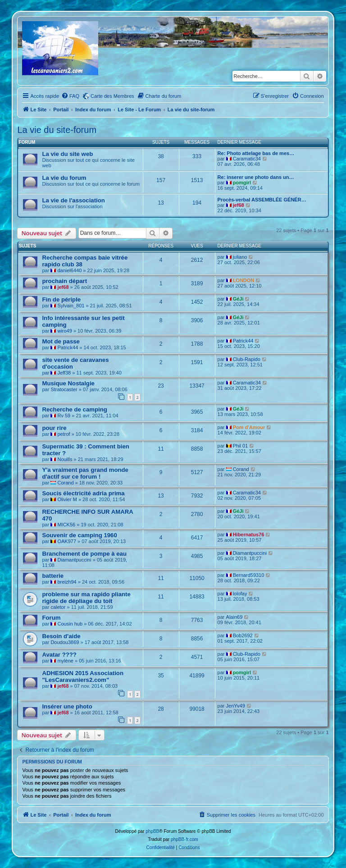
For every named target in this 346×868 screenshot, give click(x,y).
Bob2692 (243, 635)
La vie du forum (64, 178)
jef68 (239, 205)
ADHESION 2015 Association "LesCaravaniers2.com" (83, 676)
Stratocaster (64, 389)
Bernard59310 (249, 575)
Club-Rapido (247, 359)
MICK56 (66, 525)
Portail (61, 110)
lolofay (240, 594)
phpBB (152, 831)
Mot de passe (61, 341)
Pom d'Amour (249, 427)
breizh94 (67, 582)
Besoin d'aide (61, 636)
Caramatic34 (247, 159)
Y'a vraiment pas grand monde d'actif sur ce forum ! (85, 473)
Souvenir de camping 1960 (79, 535)
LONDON (244, 280)
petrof (64, 434)
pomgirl (242, 183)
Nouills (65, 459)
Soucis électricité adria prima (83, 493)
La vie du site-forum (57, 130)
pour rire (54, 428)
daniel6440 (69, 270)
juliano (240, 257)
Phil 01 (241, 446)
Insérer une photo (67, 706)
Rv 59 (64, 416)
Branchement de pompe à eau (84, 554)
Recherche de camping (74, 409)
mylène (65, 661)
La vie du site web (67, 154)
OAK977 (67, 541)
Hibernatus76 (249, 535)
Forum (51, 618)
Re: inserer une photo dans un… (256, 177)
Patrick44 (68, 347)
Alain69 (234, 617)
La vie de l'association (73, 200)
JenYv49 (236, 706)
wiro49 (64, 331)
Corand (65, 483)
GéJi (238, 299)
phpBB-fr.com (184, 839)
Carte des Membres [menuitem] (112, 96)
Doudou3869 (65, 642)
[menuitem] (70, 96)
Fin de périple (61, 299)
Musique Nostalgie (68, 383)
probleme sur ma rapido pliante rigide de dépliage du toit (86, 598)
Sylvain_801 (71, 306)
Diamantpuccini (74, 560)
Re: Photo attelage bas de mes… (256, 153)
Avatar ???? (59, 655)
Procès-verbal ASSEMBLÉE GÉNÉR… (262, 200)
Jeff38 (64, 373)
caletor (58, 607)
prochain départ (64, 281)
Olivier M (67, 499)
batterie (53, 576)
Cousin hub (70, 624)
